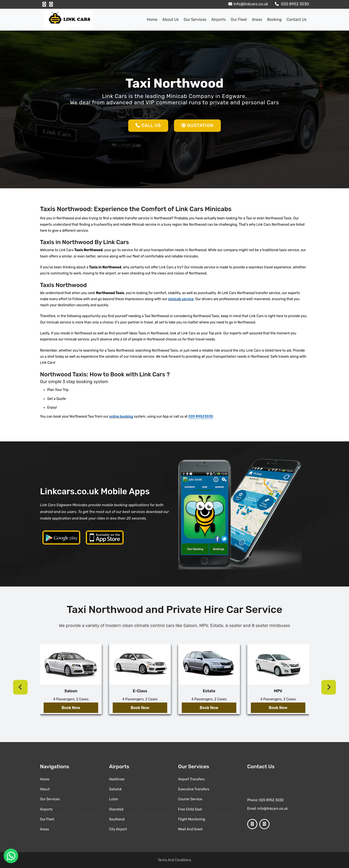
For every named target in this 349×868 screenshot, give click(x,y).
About (45, 789)
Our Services (195, 20)
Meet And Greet (190, 829)
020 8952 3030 (291, 4)
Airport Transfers (191, 779)
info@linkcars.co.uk (248, 4)
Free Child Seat (190, 809)
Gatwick (115, 789)
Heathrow (117, 779)
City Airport (118, 829)
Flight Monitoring (192, 819)
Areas (257, 20)
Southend (117, 819)
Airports (219, 20)
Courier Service (190, 799)
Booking (274, 20)
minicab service (181, 299)
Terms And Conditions (174, 860)
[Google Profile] (51, 4)
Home (152, 20)
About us (171, 20)
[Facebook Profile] (44, 4)
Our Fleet (239, 20)
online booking (121, 417)
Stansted (116, 809)
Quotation (197, 125)
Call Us (148, 125)
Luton (114, 799)
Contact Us (297, 20)
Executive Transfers (194, 789)
